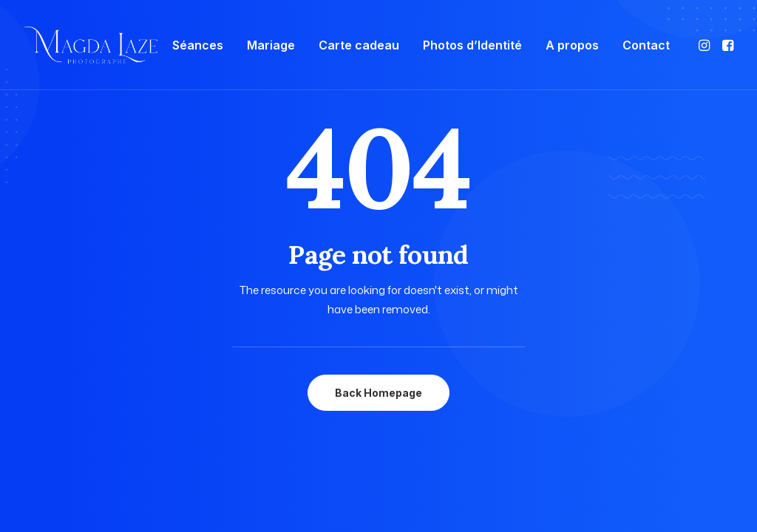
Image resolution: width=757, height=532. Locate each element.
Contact (646, 45)
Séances (198, 45)
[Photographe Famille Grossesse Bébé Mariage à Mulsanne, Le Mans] (91, 45)
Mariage (271, 45)
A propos (572, 45)
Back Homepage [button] (378, 393)
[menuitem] (198, 45)
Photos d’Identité (472, 45)
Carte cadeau (359, 45)
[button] (706, 45)
